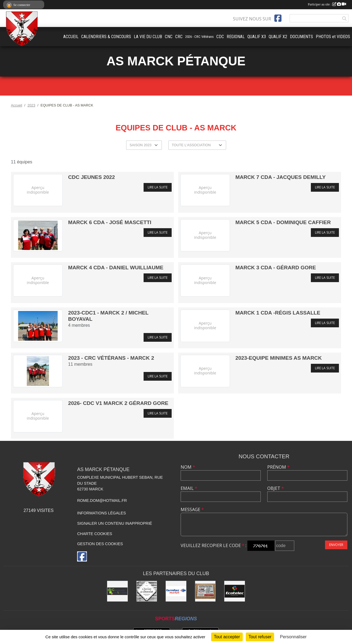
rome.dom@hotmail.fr (102, 500)
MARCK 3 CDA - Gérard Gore (276, 268)
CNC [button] (169, 37)
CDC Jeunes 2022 (92, 177)
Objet (276, 488)
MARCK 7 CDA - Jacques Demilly (280, 177)
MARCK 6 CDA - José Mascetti (110, 222)
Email (189, 488)
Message (192, 509)
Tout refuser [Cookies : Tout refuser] (260, 637)
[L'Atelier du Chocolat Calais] (147, 591)
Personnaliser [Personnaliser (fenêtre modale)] (293, 637)
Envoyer (336, 545)
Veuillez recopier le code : (213, 545)
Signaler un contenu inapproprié (115, 523)
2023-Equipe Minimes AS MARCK (279, 358)
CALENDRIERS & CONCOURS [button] (106, 37)
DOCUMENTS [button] (301, 37)
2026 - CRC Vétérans (199, 37)
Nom (188, 467)
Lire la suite (158, 187)
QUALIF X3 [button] (257, 37)
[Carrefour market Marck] (176, 591)
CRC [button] (179, 37)
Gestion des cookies (100, 544)
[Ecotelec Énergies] (235, 591)
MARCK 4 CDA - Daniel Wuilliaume (116, 268)
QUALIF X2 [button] (278, 37)
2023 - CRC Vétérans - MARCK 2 (111, 358)
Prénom (278, 467)
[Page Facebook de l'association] (278, 18)
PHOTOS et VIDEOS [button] (333, 37)
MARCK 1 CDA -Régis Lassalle (278, 313)
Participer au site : (327, 4)
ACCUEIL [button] (71, 37)
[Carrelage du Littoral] (117, 591)
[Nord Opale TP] (205, 591)
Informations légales (101, 513)
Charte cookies (95, 534)
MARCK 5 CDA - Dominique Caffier (283, 222)
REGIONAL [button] (236, 37)
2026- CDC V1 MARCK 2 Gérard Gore (118, 403)
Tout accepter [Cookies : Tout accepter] (227, 637)
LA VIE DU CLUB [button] (148, 37)
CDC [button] (220, 37)
